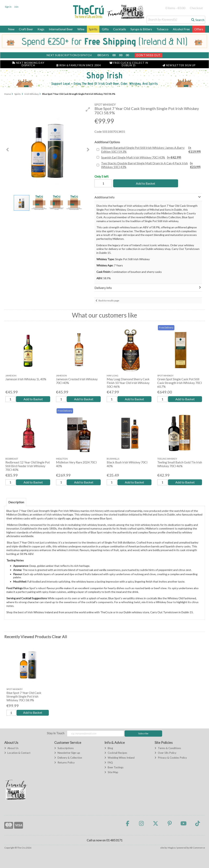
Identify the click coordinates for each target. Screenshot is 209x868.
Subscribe (143, 733)
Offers (199, 29)
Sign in (8, 7)
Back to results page (109, 301)
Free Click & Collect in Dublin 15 (129, 64)
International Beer (61, 29)
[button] (88, 109)
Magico (172, 848)
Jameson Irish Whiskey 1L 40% (26, 379)
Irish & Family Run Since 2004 (79, 65)
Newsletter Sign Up (179, 65)
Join (16, 7)
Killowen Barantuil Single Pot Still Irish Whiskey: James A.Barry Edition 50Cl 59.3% (151, 149)
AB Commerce (197, 848)
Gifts (105, 29)
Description (16, 502)
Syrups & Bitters (141, 29)
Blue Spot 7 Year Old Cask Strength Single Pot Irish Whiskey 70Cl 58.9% (24, 696)
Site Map (111, 772)
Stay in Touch (56, 733)
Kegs (41, 29)
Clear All (59, 637)
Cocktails (120, 29)
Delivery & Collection (68, 758)
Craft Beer (26, 29)
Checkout (196, 8)
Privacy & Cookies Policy (171, 758)
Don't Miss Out (149, 55)
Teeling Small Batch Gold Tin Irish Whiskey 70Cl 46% (180, 464)
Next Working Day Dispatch (28, 64)
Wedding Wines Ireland (119, 758)
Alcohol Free (181, 29)
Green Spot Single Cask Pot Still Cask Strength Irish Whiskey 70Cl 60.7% (180, 383)
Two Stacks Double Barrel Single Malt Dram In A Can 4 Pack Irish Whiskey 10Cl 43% (151, 165)
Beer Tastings (114, 767)
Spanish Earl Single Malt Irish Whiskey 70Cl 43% (141, 157)
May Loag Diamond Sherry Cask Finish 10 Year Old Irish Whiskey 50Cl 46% (128, 383)
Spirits (93, 29)
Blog (109, 748)
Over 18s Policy (165, 753)
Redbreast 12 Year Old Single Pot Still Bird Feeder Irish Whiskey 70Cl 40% (28, 466)
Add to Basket (145, 183)
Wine (81, 29)
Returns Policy (64, 762)
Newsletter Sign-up (67, 753)
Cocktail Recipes (116, 753)
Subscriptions (64, 748)
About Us (11, 748)
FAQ (108, 762)
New (11, 29)
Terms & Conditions (168, 748)
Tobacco (162, 29)
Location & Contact (17, 753)
